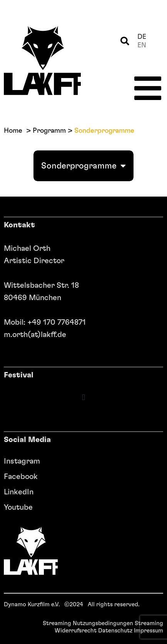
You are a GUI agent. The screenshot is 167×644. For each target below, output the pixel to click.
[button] (125, 41)
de (142, 37)
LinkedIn (19, 492)
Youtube (18, 507)
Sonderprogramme (83, 166)
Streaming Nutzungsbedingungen (88, 623)
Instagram (22, 461)
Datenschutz (115, 631)
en (142, 45)
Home (13, 131)
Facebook (21, 477)
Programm (49, 131)
